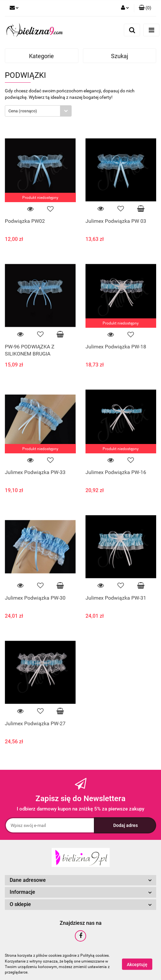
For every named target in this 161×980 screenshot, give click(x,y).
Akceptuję (137, 964)
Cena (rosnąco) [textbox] (23, 111)
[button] (145, 8)
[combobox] (38, 111)
